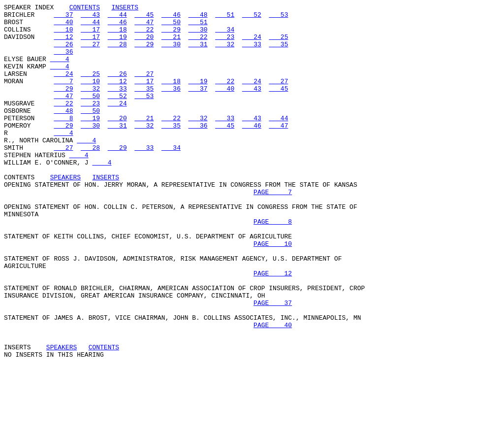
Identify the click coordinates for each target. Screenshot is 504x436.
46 (171, 17)
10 (63, 35)
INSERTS (125, 8)
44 (117, 17)
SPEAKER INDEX (29, 8)
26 (63, 53)
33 (252, 53)
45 (144, 17)
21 (171, 44)
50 (171, 26)
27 (90, 53)
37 (63, 17)
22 (144, 35)
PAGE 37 (273, 363)
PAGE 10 (273, 292)
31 (198, 53)
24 (252, 44)
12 (63, 44)
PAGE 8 (273, 266)
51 (225, 17)
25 (278, 44)
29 (171, 35)
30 (198, 35)
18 (117, 35)
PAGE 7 (273, 230)
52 (252, 17)
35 (278, 53)
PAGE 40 (273, 390)
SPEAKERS (65, 212)
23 (225, 44)
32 (225, 53)
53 (278, 17)
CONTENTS (85, 8)
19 (117, 44)
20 (144, 44)
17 (90, 35)
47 (144, 26)
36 (63, 62)
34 (225, 35)
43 (90, 17)
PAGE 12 (273, 328)
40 (63, 26)
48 (198, 17)
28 (117, 53)
